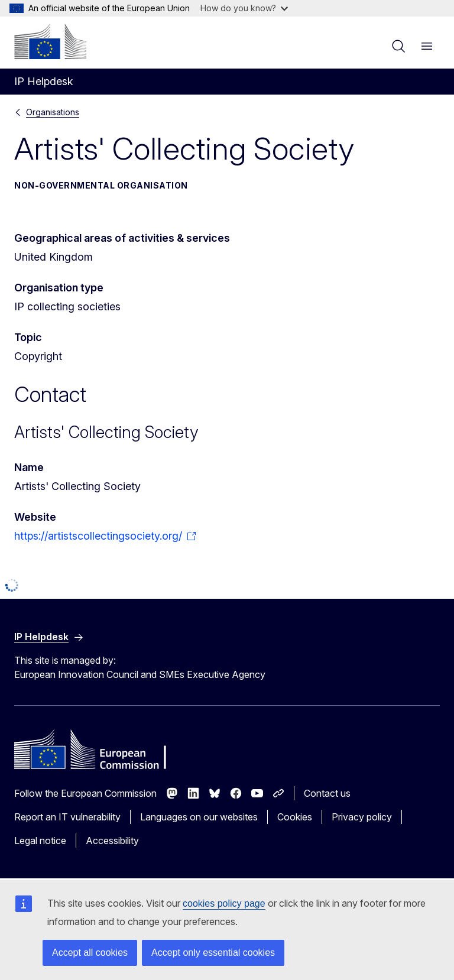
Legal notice (40, 841)
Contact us (327, 793)
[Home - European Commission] (50, 41)
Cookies (295, 817)
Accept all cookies (90, 953)
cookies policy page (224, 903)
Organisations (53, 112)
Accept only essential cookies (213, 953)
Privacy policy (362, 817)
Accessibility (112, 841)
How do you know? (244, 8)
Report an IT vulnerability (67, 817)
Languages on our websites (199, 817)
